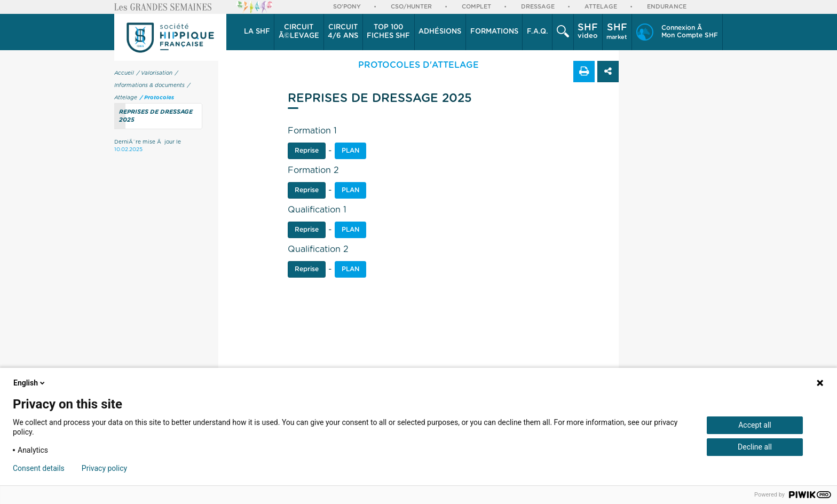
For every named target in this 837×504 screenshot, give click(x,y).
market (617, 31)
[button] (257, 32)
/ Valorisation (155, 73)
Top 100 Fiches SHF (388, 32)
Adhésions (440, 32)
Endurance (667, 7)
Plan (350, 190)
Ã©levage (299, 31)
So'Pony (347, 7)
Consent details (39, 468)
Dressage (538, 7)
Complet (476, 7)
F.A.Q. (538, 32)
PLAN (350, 151)
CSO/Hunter (411, 7)
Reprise (307, 151)
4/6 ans (343, 31)
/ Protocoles (157, 98)
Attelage (601, 7)
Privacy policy (104, 468)
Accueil (124, 73)
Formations (494, 32)
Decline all (755, 447)
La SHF (257, 32)
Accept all (755, 425)
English (30, 383)
